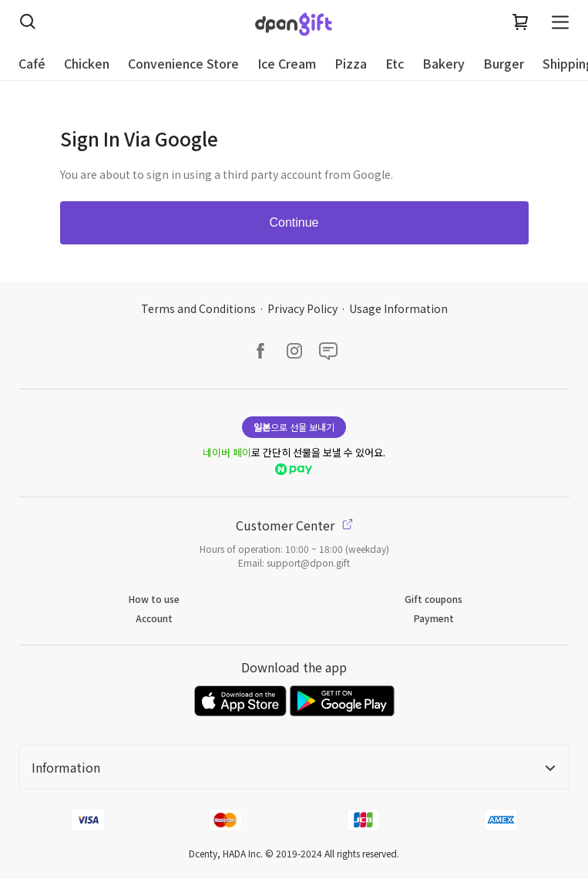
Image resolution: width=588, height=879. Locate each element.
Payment (434, 618)
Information (294, 767)
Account (154, 618)
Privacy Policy (302, 308)
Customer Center (294, 525)
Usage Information (398, 308)
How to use (154, 599)
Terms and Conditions (198, 308)
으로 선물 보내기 (294, 427)
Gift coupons (433, 599)
